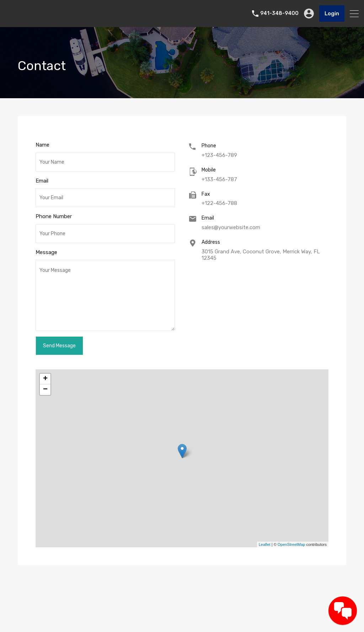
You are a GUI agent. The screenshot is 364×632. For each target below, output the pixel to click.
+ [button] (45, 379)
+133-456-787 (219, 179)
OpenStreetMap (291, 544)
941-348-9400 (279, 14)
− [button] (45, 390)
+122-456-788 (219, 203)
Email (42, 181)
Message (46, 252)
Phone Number (54, 216)
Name (42, 145)
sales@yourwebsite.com (231, 227)
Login (332, 14)
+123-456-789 (219, 155)
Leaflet (265, 544)
